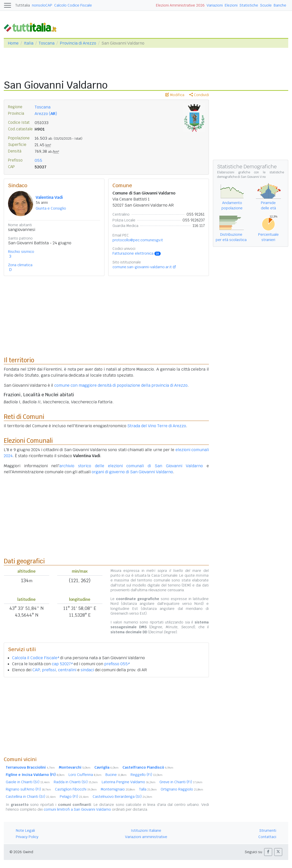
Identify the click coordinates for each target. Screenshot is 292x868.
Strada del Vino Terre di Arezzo (157, 426)
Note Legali (25, 831)
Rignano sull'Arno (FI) (28, 789)
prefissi (49, 670)
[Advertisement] (106, 717)
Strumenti (268, 831)
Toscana (47, 43)
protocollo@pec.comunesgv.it (138, 240)
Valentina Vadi (49, 197)
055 (38, 160)
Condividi (199, 95)
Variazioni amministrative (146, 837)
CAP (36, 670)
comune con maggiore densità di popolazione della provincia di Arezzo (121, 385)
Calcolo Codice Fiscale (73, 5)
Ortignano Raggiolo (182, 789)
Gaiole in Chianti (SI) (28, 782)
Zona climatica (20, 265)
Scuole (266, 5)
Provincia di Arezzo (78, 43)
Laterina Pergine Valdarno (129, 782)
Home (13, 43)
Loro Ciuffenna (85, 775)
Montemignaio (118, 789)
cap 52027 (62, 664)
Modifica (175, 95)
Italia (29, 43)
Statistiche (249, 5)
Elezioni (231, 5)
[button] (268, 852)
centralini (67, 670)
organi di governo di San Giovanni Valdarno (132, 472)
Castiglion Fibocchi (76, 789)
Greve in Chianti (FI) (181, 782)
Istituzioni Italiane (146, 831)
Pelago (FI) (74, 797)
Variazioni (215, 5)
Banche (280, 5)
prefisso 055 (117, 664)
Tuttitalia (23, 5)
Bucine (116, 775)
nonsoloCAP (42, 5)
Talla (148, 789)
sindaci (87, 670)
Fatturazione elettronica (137, 253)
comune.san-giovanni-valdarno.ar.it (142, 267)
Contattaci (267, 837)
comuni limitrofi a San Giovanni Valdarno (77, 809)
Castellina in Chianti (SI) (31, 797)
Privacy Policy (27, 837)
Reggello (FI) (147, 775)
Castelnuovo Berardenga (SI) (122, 797)
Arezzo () (46, 114)
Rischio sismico (21, 252)
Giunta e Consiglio (51, 208)
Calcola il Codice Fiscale (36, 658)
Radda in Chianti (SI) (76, 782)
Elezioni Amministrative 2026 (180, 5)
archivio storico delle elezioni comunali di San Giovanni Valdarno (131, 466)
